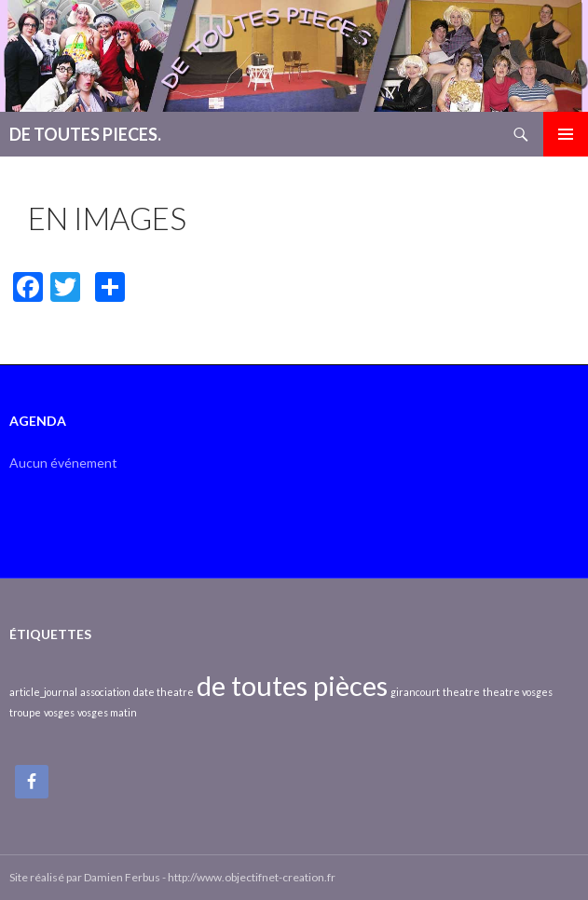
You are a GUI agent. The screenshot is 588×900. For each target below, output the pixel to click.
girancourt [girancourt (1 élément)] (415, 692)
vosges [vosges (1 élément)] (59, 712)
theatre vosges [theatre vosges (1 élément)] (518, 692)
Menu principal (566, 134)
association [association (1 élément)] (105, 692)
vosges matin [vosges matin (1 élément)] (107, 712)
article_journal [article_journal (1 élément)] (43, 692)
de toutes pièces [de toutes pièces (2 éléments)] (292, 685)
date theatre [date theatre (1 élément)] (164, 692)
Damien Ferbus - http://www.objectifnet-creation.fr (210, 877)
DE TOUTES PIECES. (85, 134)
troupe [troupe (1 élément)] (25, 712)
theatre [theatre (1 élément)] (461, 692)
